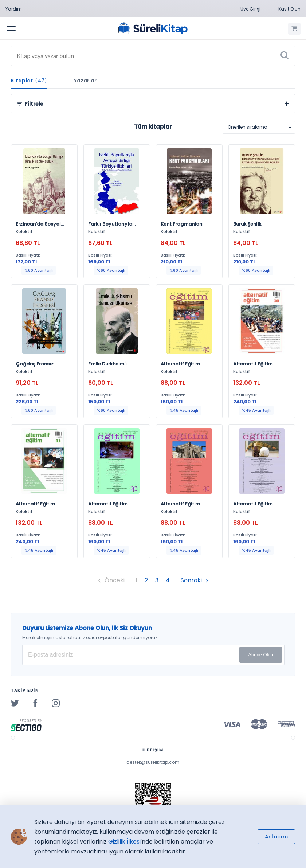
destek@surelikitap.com (153, 762)
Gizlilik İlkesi (124, 842)
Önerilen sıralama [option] (248, 127)
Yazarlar (85, 81)
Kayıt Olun (289, 9)
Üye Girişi (250, 9)
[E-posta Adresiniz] (153, 655)
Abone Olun (261, 655)
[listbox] (259, 127)
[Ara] (285, 56)
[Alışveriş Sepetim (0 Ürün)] (294, 29)
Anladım (276, 837)
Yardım (14, 9)
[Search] (153, 56)
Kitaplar (29, 81)
